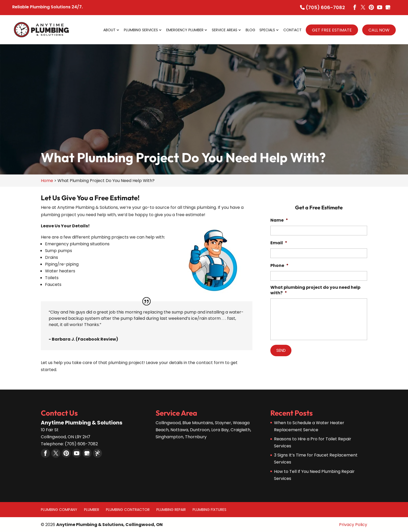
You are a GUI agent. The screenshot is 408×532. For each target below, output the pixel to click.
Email (279, 243)
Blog (250, 30)
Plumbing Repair (171, 510)
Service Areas (225, 30)
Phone (279, 266)
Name (279, 220)
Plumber (92, 510)
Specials (267, 30)
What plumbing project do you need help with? (315, 290)
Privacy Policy (353, 525)
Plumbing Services (141, 30)
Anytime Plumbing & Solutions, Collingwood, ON (109, 525)
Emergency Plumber (185, 30)
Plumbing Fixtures (209, 510)
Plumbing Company (59, 510)
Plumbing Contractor (128, 510)
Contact (292, 30)
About (109, 30)
